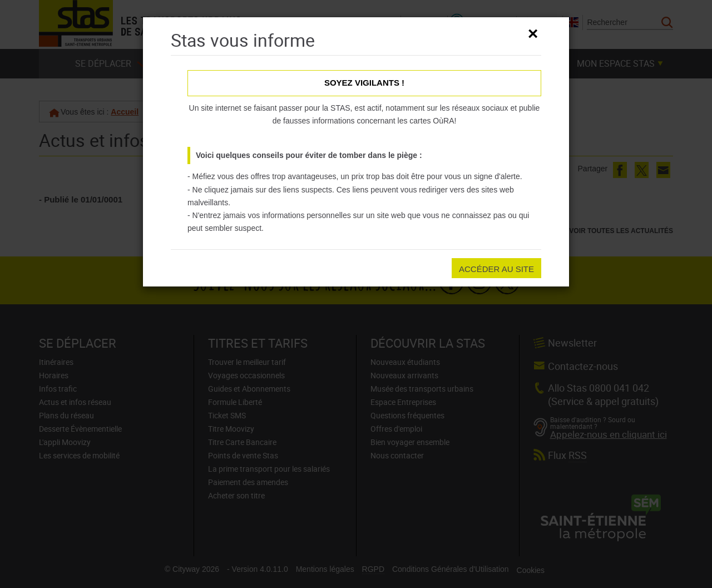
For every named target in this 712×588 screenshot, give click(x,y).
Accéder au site (496, 269)
